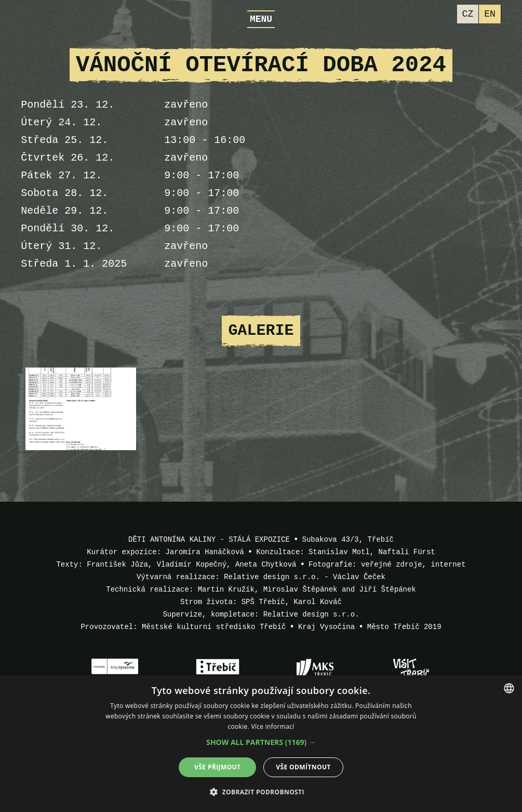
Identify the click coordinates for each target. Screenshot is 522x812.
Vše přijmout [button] (217, 767)
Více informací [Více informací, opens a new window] (272, 726)
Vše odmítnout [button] (303, 767)
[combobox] (509, 688)
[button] (261, 742)
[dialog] (261, 744)
